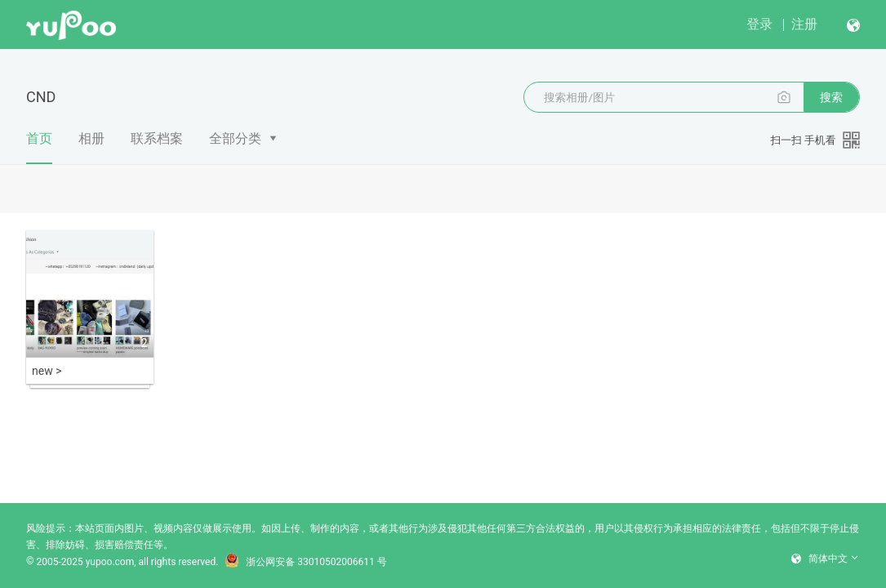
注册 (804, 24)
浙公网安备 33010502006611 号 (305, 562)
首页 (39, 147)
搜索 (831, 97)
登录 (759, 24)
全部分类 (235, 138)
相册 (91, 138)
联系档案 (157, 138)
